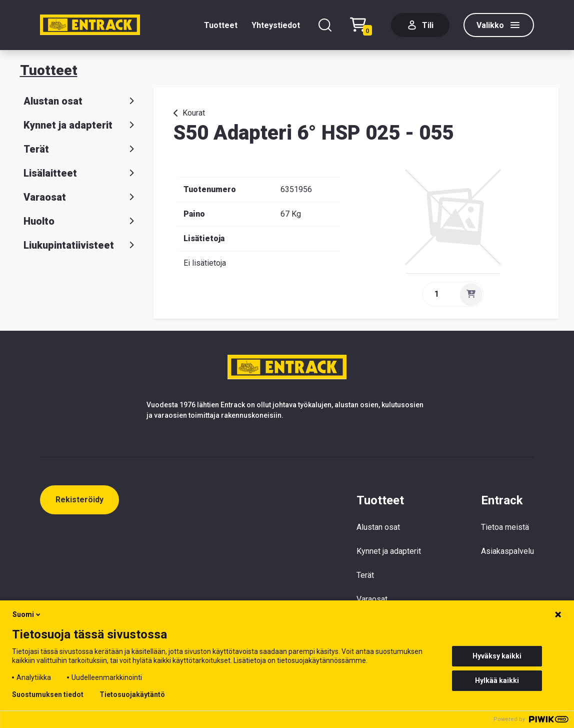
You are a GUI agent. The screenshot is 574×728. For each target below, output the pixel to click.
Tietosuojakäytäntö (132, 694)
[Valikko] (499, 25)
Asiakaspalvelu (507, 551)
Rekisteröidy (79, 500)
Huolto (81, 221)
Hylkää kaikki (497, 680)
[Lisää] (471, 294)
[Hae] (325, 25)
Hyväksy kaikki (497, 656)
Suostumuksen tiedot (48, 694)
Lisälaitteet (81, 173)
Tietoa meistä (505, 527)
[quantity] (440, 294)
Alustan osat (81, 101)
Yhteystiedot (276, 25)
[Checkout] (363, 25)
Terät (81, 149)
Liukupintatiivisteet (81, 245)
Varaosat (81, 197)
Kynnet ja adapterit (81, 125)
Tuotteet (221, 25)
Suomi (27, 614)
